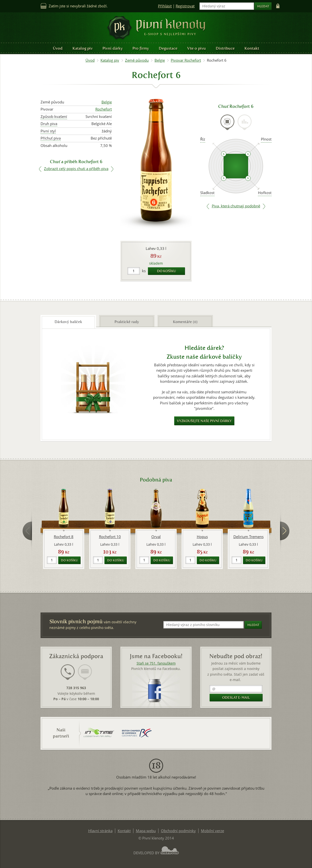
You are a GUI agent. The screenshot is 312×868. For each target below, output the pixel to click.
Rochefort (104, 109)
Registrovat (185, 6)
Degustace (168, 48)
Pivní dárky (113, 48)
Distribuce (225, 48)
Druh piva (49, 124)
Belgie (160, 60)
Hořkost (265, 193)
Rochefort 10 (110, 537)
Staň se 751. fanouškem (156, 663)
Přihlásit (165, 6)
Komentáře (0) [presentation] (185, 322)
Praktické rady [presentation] (127, 322)
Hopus (202, 537)
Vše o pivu (197, 48)
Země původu (137, 60)
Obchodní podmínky (178, 831)
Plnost (266, 139)
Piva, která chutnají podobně (236, 206)
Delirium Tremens (248, 537)
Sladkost (207, 193)
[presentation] (227, 122)
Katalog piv (83, 48)
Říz (203, 139)
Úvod (58, 48)
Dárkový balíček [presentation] (68, 322)
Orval (156, 537)
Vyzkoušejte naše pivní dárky (204, 421)
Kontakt (252, 48)
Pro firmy (141, 48)
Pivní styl (48, 131)
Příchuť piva (51, 138)
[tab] (227, 125)
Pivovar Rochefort (186, 60)
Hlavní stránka (100, 831)
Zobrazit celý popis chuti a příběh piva (76, 169)
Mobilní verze (213, 831)
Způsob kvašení (54, 117)
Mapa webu (146, 831)
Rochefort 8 (64, 537)
